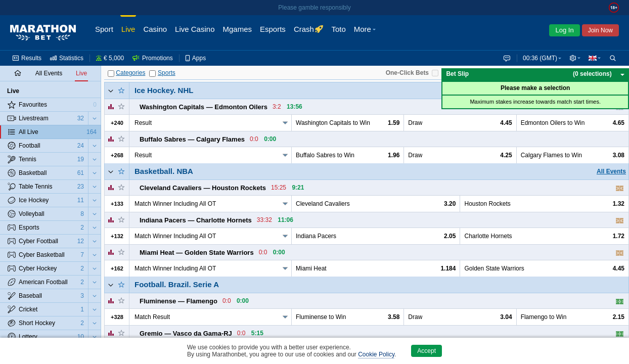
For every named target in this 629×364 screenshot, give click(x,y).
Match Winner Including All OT (175, 204)
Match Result (152, 317)
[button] (574, 58)
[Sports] (152, 74)
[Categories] (111, 74)
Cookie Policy (376, 354)
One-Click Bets (407, 73)
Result (143, 123)
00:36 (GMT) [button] (538, 58)
